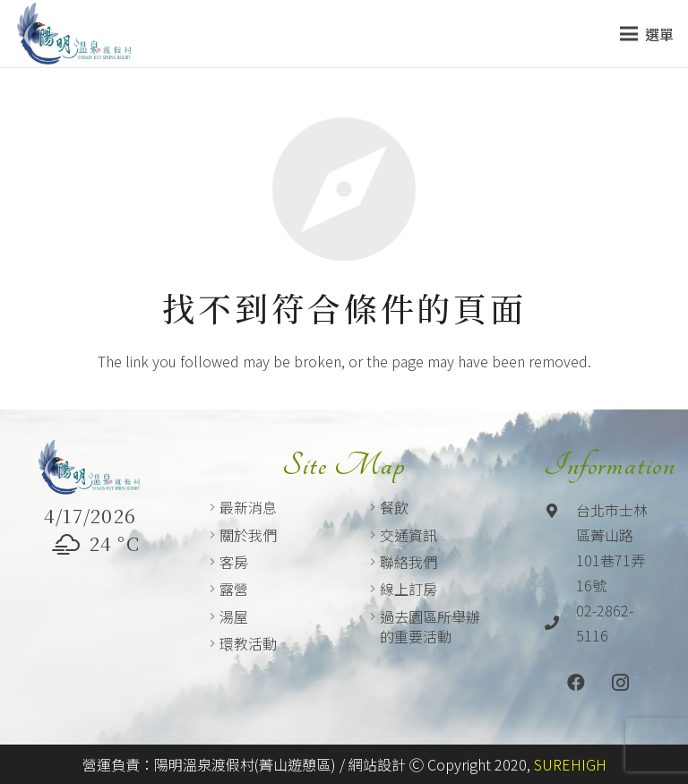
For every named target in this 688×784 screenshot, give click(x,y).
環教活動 (248, 643)
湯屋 (234, 616)
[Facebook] (576, 683)
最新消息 (248, 507)
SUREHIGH (570, 764)
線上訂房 (408, 589)
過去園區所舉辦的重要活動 (430, 626)
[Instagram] (621, 683)
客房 (234, 562)
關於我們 (248, 535)
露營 (234, 589)
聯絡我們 (408, 562)
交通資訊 (408, 535)
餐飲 (394, 507)
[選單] (647, 34)
